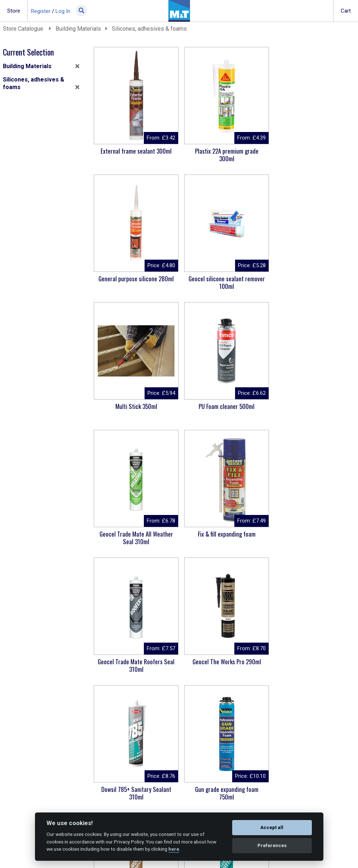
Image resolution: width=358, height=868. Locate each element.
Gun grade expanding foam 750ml (311, 538)
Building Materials (78, 29)
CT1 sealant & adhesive (135, 789)
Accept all (272, 827)
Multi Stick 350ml (223, 279)
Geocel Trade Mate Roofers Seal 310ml (311, 410)
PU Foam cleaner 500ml (311, 279)
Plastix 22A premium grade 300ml (223, 155)
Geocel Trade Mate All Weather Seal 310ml (135, 410)
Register (41, 11)
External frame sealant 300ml (135, 151)
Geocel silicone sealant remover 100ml (135, 282)
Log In (63, 11)
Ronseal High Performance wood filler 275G (311, 665)
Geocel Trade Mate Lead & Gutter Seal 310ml (223, 665)
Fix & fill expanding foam (223, 406)
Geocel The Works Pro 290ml (135, 534)
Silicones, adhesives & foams (149, 29)
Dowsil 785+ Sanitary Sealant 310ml (223, 538)
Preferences (272, 845)
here (174, 849)
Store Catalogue (24, 29)
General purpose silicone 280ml (311, 151)
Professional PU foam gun (223, 789)
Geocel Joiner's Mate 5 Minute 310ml (135, 665)
